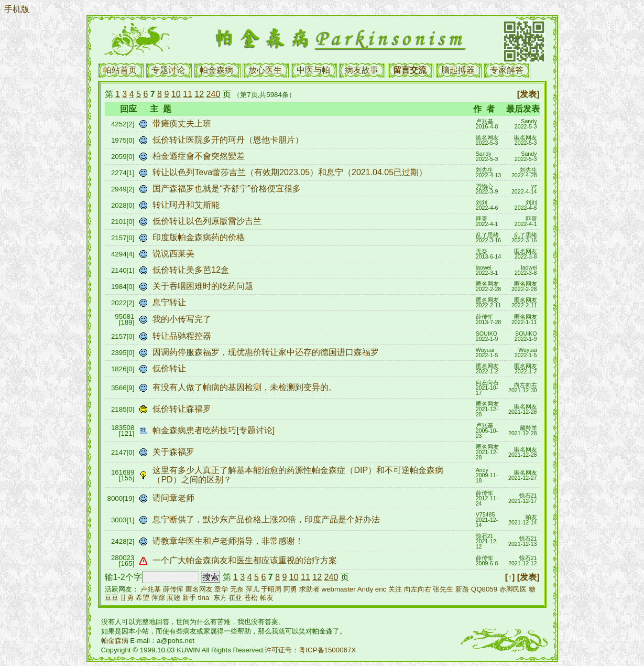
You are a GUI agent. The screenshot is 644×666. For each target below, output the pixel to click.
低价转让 (170, 368)
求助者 (309, 589)
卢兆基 (151, 589)
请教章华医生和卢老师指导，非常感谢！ (229, 541)
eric (381, 589)
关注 (395, 589)
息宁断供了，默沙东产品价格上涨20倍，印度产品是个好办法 (267, 519)
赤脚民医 (513, 589)
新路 (462, 589)
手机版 (17, 9)
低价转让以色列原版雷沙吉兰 (208, 221)
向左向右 (418, 589)
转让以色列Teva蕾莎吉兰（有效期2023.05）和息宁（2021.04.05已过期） (291, 172)
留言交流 (410, 70)
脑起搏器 (458, 70)
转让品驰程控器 (183, 336)
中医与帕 (313, 70)
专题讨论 (168, 70)
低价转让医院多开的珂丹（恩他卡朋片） (229, 140)
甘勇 (127, 598)
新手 (189, 598)
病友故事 (362, 70)
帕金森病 (216, 70)
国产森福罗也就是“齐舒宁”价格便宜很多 (228, 189)
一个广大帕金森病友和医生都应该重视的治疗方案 (247, 560)
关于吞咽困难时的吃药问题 (204, 286)
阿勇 (290, 589)
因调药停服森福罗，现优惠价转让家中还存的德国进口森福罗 (267, 352)
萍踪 (158, 598)
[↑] (510, 577)
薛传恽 (173, 589)
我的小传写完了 (183, 319)
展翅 (173, 598)
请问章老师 (174, 498)
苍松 (251, 598)
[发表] (528, 94)
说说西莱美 (174, 254)
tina (204, 598)
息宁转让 (170, 302)
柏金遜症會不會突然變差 (200, 156)
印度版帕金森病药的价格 (200, 237)
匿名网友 (199, 589)
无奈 (237, 589)
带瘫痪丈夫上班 (183, 123)
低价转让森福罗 (183, 409)
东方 (220, 598)
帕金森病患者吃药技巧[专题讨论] (215, 430)
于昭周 (271, 589)
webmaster (339, 589)
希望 (143, 598)
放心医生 (265, 70)
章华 (221, 589)
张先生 (443, 589)
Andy (365, 589)
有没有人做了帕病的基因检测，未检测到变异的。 (246, 387)
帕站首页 (120, 70)
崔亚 (235, 598)
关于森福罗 (174, 452)
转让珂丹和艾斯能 (187, 205)
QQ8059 (484, 589)
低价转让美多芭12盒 (192, 270)
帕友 (267, 598)
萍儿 (253, 589)
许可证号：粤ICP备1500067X (310, 650)
